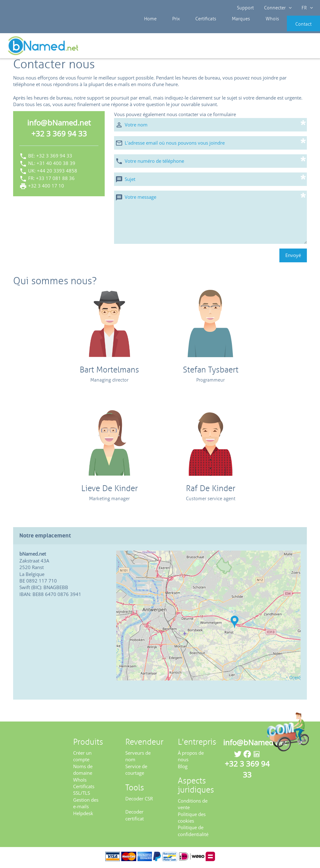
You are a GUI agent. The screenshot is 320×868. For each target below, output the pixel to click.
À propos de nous (191, 758)
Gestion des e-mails (86, 805)
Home (149, 28)
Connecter (277, 8)
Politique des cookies (192, 819)
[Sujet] (210, 181)
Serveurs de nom (138, 758)
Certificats (195, 28)
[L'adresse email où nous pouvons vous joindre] (210, 145)
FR (306, 8)
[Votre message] (210, 219)
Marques (225, 28)
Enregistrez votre (297, 48)
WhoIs (80, 782)
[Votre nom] (210, 127)
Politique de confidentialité (193, 833)
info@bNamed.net (59, 125)
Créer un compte (82, 758)
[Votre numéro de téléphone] (210, 163)
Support (246, 8)
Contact (294, 28)
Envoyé (293, 257)
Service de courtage (136, 771)
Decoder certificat (135, 817)
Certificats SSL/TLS (84, 792)
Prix (170, 28)
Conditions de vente (193, 806)
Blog (183, 768)
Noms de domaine (83, 771)
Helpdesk (83, 815)
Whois (251, 28)
